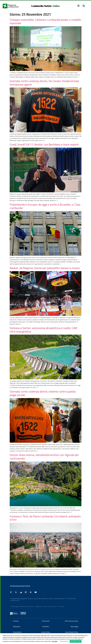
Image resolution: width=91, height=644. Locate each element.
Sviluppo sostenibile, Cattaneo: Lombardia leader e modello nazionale (45, 21)
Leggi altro (55, 641)
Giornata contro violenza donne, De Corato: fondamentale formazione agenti (44, 83)
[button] (84, 6)
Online (56, 6)
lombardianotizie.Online (20, 586)
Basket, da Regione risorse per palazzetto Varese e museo (45, 268)
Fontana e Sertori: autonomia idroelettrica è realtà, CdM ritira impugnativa (43, 330)
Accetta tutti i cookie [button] (76, 641)
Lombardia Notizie (41, 6)
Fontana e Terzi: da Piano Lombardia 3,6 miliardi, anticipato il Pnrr (45, 518)
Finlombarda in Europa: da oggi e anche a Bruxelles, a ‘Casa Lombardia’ (45, 206)
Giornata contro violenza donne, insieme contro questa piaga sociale (43, 393)
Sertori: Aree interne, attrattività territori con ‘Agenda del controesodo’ (44, 457)
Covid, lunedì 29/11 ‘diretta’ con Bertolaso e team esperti (44, 144)
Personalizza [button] (64, 641)
